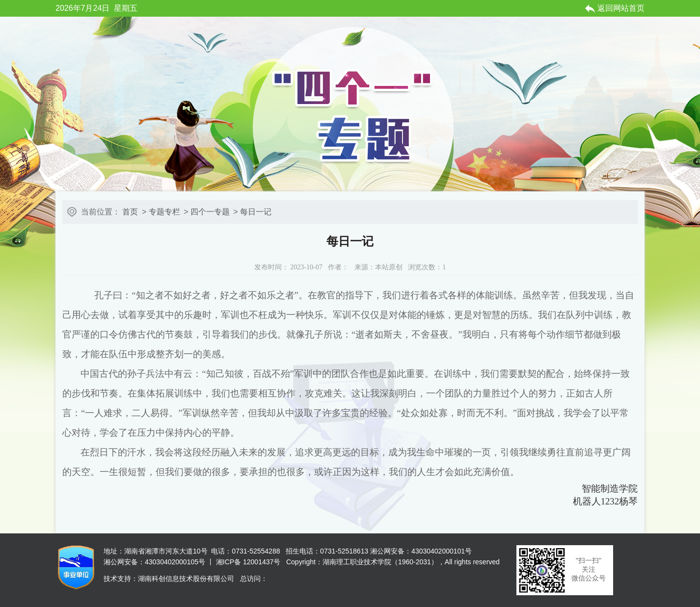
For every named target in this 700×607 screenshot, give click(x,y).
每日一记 (256, 212)
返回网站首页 (621, 8)
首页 (130, 212)
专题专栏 (164, 212)
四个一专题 (210, 212)
